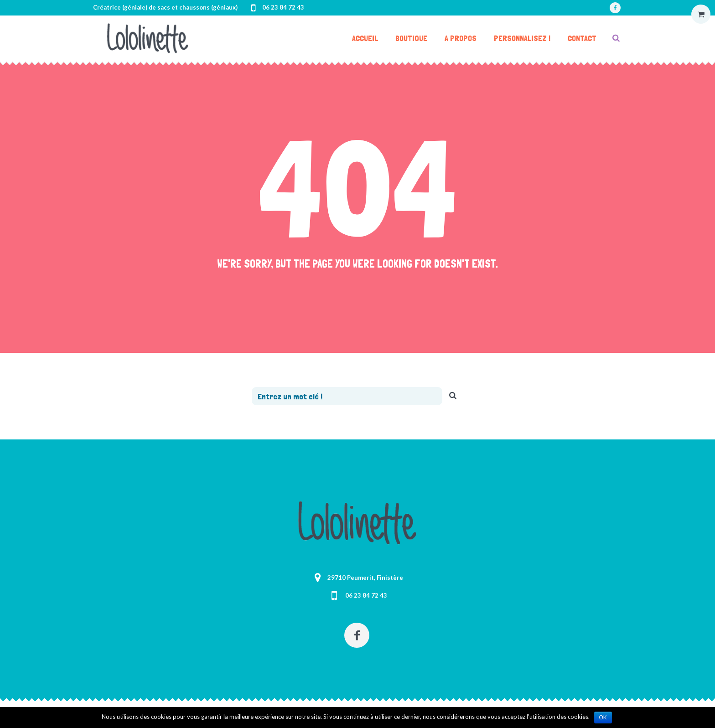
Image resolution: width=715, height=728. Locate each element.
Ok (603, 718)
